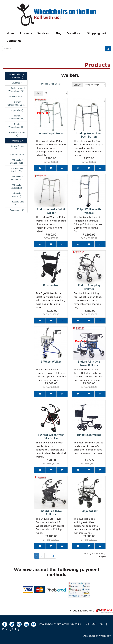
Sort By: (77, 85)
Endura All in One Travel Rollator (89, 363)
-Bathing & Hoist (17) (16, 148)
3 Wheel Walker (51, 361)
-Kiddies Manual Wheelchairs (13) (16, 90)
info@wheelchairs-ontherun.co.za (60, 624)
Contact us (14, 41)
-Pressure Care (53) (16, 203)
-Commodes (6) (16, 155)
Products (26, 34)
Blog (58, 34)
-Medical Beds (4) (16, 97)
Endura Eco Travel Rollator (51, 513)
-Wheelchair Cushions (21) (16, 161)
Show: (39, 93)
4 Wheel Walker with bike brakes (51, 436)
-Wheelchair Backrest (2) (16, 186)
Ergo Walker (51, 285)
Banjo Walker (89, 511)
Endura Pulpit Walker (51, 133)
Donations (74, 34)
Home (11, 34)
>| (53, 556)
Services (44, 34)
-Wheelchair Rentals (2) (16, 178)
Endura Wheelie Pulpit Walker (51, 211)
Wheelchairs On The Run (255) (16, 76)
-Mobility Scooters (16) (16, 134)
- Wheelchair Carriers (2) (16, 170)
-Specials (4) (16, 110)
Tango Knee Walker (89, 435)
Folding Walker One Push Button (89, 135)
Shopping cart (97, 34)
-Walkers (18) (16, 141)
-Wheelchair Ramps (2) (16, 195)
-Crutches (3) (16, 83)
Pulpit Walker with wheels (89, 211)
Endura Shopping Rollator (89, 287)
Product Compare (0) (51, 84)
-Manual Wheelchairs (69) (16, 117)
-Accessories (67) (16, 210)
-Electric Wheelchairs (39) (16, 126)
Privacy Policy (11, 629)
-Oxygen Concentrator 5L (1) (16, 103)
